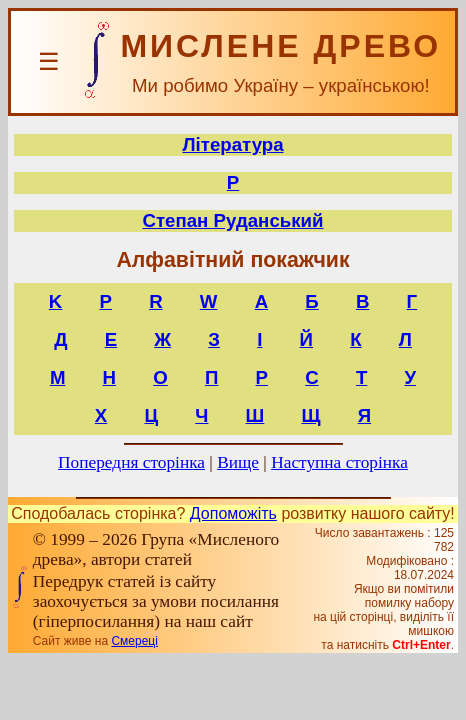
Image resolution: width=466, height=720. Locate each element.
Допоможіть (233, 513)
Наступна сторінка (339, 462)
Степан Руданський (232, 220)
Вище (238, 462)
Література (232, 144)
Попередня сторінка (131, 462)
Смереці (134, 641)
